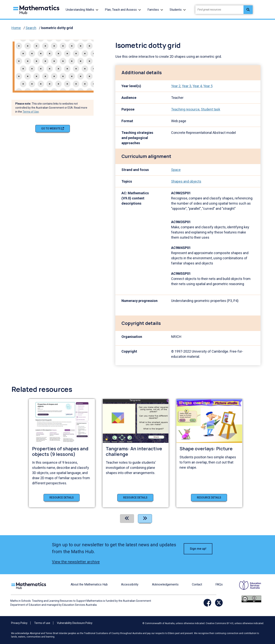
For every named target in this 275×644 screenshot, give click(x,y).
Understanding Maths (80, 10)
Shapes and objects (186, 181)
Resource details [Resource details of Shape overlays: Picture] (209, 498)
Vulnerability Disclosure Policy (75, 623)
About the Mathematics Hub (89, 584)
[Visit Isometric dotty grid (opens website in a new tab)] (56, 65)
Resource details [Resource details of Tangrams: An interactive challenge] (135, 498)
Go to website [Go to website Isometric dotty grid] (53, 128)
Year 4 (197, 86)
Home (16, 28)
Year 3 (186, 86)
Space (176, 170)
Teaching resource (185, 109)
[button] (97, 10)
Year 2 (176, 86)
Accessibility (130, 584)
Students (176, 10)
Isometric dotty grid (57, 28)
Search (31, 28)
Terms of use (42, 623)
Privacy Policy (19, 623)
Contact (197, 584)
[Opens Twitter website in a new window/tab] (219, 603)
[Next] (145, 519)
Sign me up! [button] (198, 549)
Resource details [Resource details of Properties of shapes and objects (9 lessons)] (62, 498)
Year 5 (208, 86)
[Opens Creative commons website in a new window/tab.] (251, 599)
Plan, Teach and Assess (121, 10)
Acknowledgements (165, 584)
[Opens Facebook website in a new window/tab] (207, 603)
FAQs (219, 584)
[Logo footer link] (29, 585)
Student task (211, 109)
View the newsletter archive (76, 562)
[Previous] (127, 519)
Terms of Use (31, 112)
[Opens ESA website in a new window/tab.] (248, 588)
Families (153, 10)
